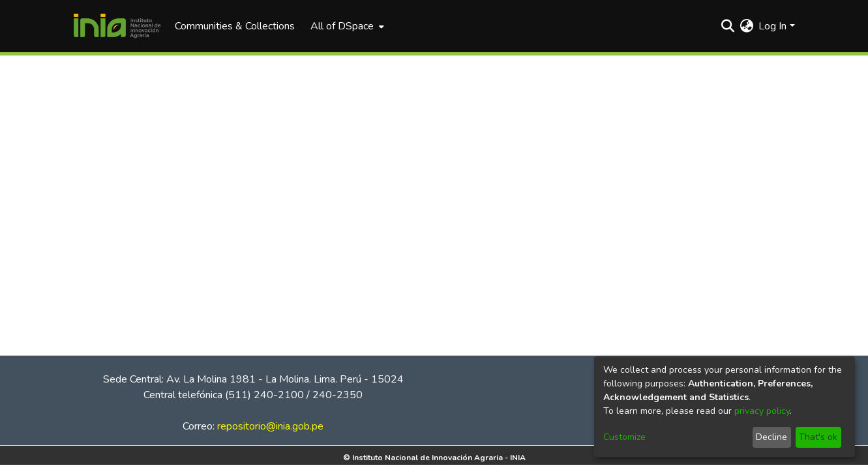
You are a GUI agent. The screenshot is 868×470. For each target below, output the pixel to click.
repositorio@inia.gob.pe (270, 426)
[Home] (117, 26)
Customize (624, 437)
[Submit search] (727, 26)
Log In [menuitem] (772, 26)
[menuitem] (346, 26)
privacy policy (762, 411)
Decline (771, 437)
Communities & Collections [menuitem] (235, 26)
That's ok (818, 437)
